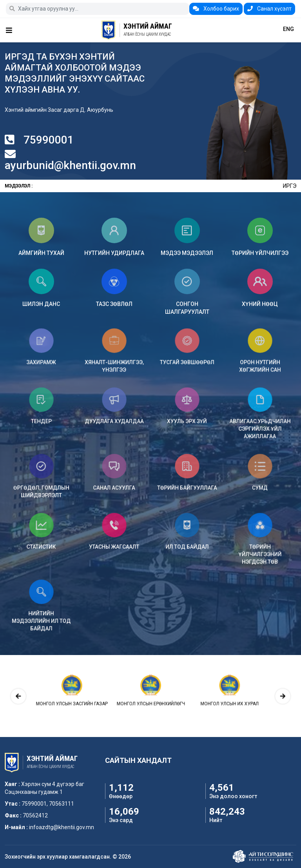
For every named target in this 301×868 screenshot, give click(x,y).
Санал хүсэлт (269, 9)
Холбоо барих (216, 9)
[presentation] (66, 696)
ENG (288, 29)
